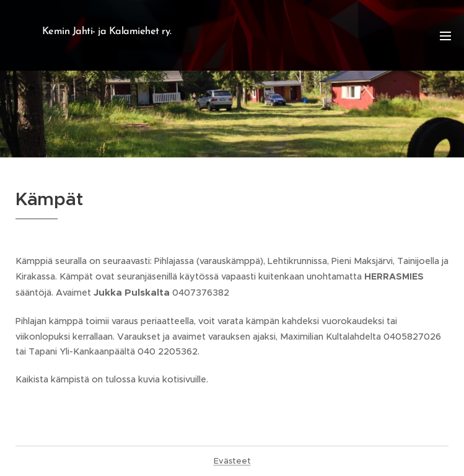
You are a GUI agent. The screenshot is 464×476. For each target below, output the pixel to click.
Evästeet (232, 461)
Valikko (445, 36)
